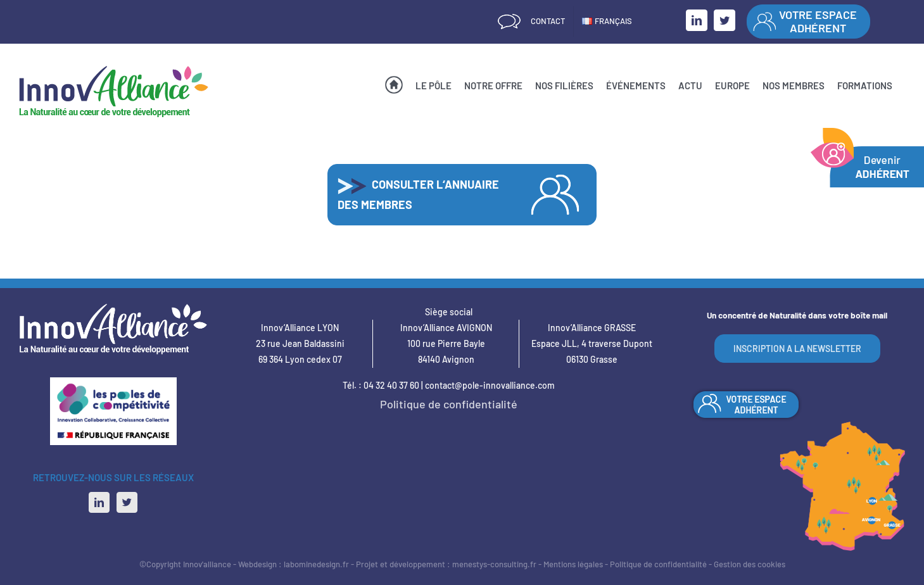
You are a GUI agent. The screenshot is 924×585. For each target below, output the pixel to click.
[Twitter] (127, 502)
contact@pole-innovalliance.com (490, 385)
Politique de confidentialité (449, 404)
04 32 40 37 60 (391, 385)
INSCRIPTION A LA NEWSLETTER (797, 349)
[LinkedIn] (99, 502)
